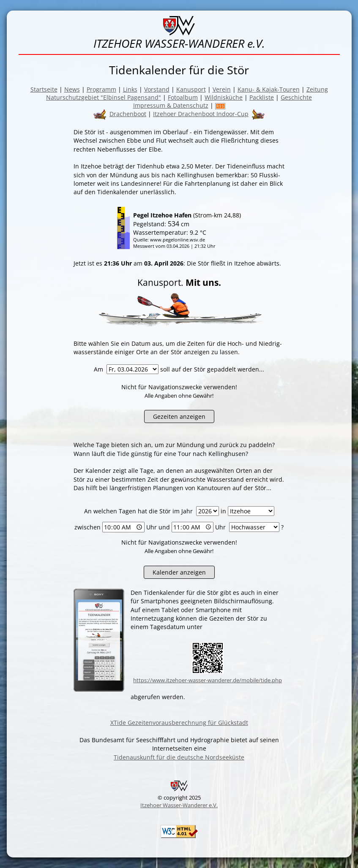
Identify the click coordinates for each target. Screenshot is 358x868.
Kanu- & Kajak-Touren (269, 89)
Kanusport (191, 89)
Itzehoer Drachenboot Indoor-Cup (201, 114)
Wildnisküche (224, 97)
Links (130, 89)
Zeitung (317, 89)
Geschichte (296, 97)
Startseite (44, 89)
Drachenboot (128, 114)
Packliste (262, 97)
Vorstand (157, 89)
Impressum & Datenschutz (171, 105)
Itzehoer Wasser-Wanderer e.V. (179, 805)
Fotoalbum (183, 97)
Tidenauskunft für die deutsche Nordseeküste (179, 757)
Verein (222, 89)
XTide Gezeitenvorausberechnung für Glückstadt (179, 723)
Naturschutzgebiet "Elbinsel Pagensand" (104, 97)
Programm (101, 89)
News (72, 89)
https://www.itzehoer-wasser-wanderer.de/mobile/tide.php (208, 680)
